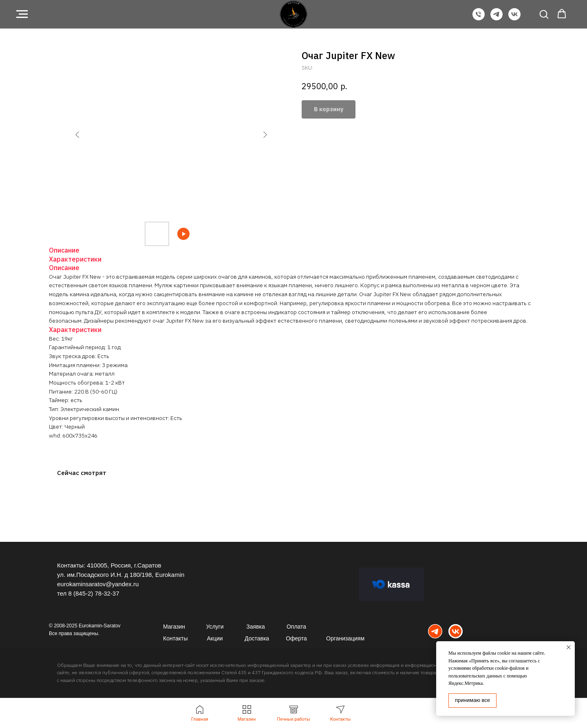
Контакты (175, 638)
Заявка (255, 627)
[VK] (514, 18)
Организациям (345, 638)
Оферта (296, 638)
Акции (215, 638)
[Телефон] (479, 18)
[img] (435, 631)
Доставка (257, 638)
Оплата (296, 627)
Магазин (174, 627)
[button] (544, 14)
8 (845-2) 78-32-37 (94, 593)
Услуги (215, 627)
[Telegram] (497, 18)
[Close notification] (569, 647)
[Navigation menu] (22, 14)
